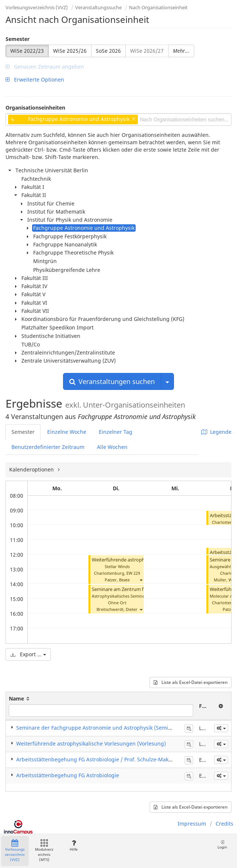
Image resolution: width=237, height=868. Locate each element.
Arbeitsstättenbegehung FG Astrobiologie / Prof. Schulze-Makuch (97, 759)
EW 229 (133, 573)
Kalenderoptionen (32, 469)
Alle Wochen (112, 447)
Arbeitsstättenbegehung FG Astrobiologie (68, 775)
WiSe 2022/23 (27, 51)
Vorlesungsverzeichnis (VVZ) (37, 7)
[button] (141, 580)
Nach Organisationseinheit (158, 7)
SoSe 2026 (108, 51)
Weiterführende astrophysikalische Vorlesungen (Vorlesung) (91, 743)
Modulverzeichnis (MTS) (44, 851)
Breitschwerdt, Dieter (117, 609)
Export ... (28, 654)
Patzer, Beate (117, 580)
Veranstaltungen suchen (112, 381)
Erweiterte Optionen (35, 79)
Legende (216, 432)
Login (222, 845)
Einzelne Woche (67, 432)
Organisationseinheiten (35, 108)
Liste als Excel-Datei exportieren (191, 682)
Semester (18, 39)
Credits (224, 824)
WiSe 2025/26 (70, 51)
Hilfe (74, 846)
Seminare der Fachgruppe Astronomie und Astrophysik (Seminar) (97, 728)
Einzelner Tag (116, 432)
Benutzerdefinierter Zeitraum (48, 447)
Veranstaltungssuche (98, 7)
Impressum (192, 824)
